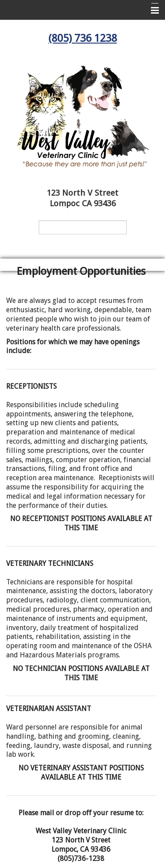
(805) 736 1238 (83, 38)
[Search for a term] (83, 227)
